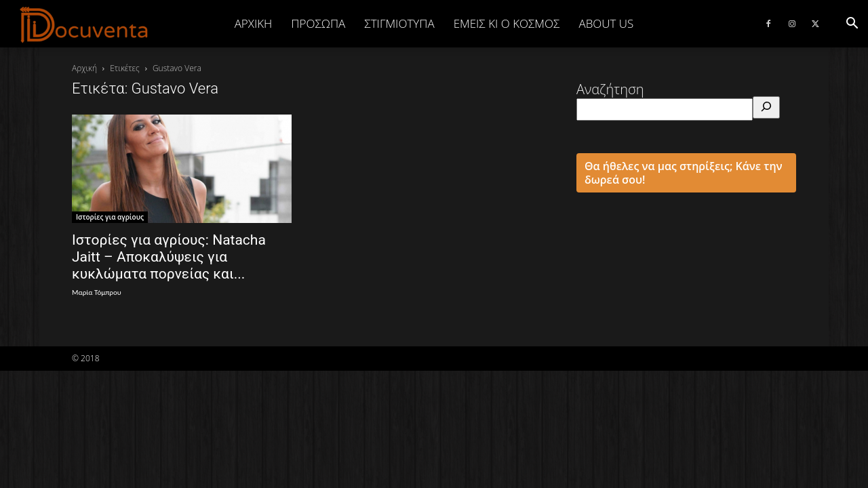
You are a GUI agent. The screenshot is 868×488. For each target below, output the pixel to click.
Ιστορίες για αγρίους (110, 217)
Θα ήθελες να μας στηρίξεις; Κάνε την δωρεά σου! (684, 173)
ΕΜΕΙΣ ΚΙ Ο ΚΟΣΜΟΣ (507, 23)
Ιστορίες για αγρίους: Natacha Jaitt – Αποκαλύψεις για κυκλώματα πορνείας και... (169, 257)
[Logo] (84, 24)
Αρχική (254, 23)
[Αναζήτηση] (766, 107)
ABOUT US (606, 23)
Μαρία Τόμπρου (97, 292)
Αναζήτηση (610, 89)
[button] (852, 23)
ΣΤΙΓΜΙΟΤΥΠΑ (399, 23)
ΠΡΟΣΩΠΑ (318, 23)
